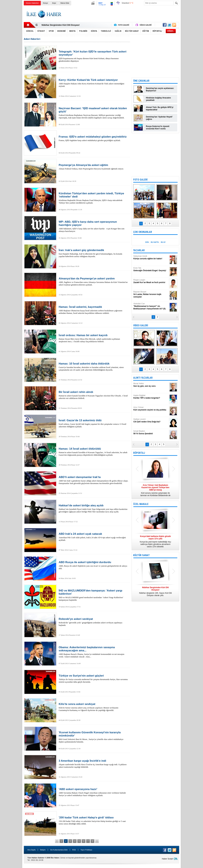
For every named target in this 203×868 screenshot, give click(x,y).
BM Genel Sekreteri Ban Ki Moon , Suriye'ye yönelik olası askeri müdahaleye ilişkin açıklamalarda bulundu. (94, 737)
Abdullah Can (151, 306)
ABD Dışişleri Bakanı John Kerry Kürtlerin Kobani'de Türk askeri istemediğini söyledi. (94, 83)
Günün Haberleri (32, 3)
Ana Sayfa (31, 850)
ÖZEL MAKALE (141, 504)
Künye (45, 3)
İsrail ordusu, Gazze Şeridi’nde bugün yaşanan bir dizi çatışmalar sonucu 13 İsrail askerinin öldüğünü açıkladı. (94, 423)
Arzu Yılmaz (151, 409)
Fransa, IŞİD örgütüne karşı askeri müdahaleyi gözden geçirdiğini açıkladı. (94, 138)
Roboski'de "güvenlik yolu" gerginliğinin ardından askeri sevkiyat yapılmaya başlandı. (94, 622)
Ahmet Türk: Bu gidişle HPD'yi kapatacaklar (160, 108)
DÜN (147, 242)
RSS (74, 850)
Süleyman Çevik (151, 257)
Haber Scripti (167, 859)
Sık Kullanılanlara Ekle (59, 850)
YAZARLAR (139, 250)
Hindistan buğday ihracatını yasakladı (158, 99)
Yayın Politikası (86, 850)
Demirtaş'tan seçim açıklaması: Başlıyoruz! (160, 89)
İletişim (43, 850)
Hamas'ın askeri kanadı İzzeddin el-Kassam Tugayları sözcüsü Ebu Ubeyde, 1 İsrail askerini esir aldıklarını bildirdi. (94, 395)
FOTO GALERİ (140, 180)
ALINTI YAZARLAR (143, 378)
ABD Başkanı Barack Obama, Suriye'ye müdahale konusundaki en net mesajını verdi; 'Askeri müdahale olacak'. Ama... (94, 652)
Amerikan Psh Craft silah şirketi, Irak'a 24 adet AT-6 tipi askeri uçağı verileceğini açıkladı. (94, 537)
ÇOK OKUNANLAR (143, 232)
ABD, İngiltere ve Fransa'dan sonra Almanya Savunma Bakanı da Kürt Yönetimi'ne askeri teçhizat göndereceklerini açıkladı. (94, 281)
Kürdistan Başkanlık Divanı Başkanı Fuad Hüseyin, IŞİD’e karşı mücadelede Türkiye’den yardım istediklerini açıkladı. (94, 198)
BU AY (163, 242)
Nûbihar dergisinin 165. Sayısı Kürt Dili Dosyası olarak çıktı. (155, 591)
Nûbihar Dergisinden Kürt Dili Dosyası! (61, 25)
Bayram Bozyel (151, 294)
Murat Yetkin (151, 385)
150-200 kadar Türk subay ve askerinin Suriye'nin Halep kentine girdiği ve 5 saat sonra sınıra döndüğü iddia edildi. (94, 820)
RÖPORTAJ (139, 453)
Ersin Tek (151, 269)
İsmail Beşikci (151, 432)
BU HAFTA (155, 242)
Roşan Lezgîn (151, 281)
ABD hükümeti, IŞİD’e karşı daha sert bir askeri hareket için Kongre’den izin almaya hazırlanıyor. (94, 226)
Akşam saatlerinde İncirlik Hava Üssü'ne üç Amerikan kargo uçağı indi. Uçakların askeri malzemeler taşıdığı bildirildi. (94, 764)
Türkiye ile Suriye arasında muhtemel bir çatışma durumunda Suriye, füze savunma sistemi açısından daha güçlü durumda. (94, 679)
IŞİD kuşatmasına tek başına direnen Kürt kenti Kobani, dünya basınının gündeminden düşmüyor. (94, 56)
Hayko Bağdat (151, 397)
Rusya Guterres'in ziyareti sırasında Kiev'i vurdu (158, 127)
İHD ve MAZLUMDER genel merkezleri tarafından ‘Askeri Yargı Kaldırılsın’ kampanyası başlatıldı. (94, 595)
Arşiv (54, 3)
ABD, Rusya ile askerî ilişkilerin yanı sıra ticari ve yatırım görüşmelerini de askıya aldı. (94, 565)
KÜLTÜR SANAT (141, 555)
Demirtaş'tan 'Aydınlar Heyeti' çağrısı (159, 118)
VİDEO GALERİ (141, 325)
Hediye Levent (151, 421)
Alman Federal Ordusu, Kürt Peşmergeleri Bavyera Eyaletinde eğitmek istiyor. (94, 167)
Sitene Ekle (65, 3)
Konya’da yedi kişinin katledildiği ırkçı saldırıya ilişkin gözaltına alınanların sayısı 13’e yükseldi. (155, 541)
